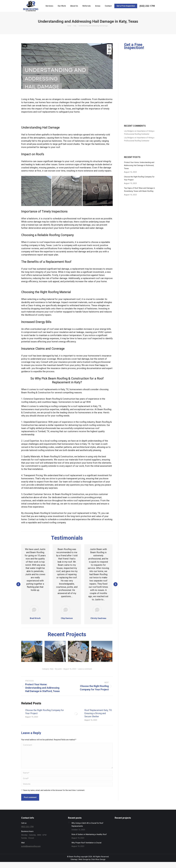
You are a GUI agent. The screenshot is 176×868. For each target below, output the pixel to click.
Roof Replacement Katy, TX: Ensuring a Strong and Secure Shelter (98, 713)
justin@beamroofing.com (31, 846)
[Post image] (32, 651)
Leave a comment (85, 669)
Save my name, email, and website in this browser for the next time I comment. (54, 790)
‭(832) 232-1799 (147, 6)
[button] (18, 584)
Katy (25, 46)
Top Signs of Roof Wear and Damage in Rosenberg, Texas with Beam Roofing (139, 190)
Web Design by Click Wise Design (92, 859)
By (58, 669)
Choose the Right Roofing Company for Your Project (45, 712)
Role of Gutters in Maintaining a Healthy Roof (89, 834)
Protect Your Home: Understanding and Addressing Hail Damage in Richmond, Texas (139, 165)
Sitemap (74, 859)
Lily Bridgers (129, 131)
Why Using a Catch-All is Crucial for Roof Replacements (87, 825)
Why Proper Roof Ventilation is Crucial (86, 843)
